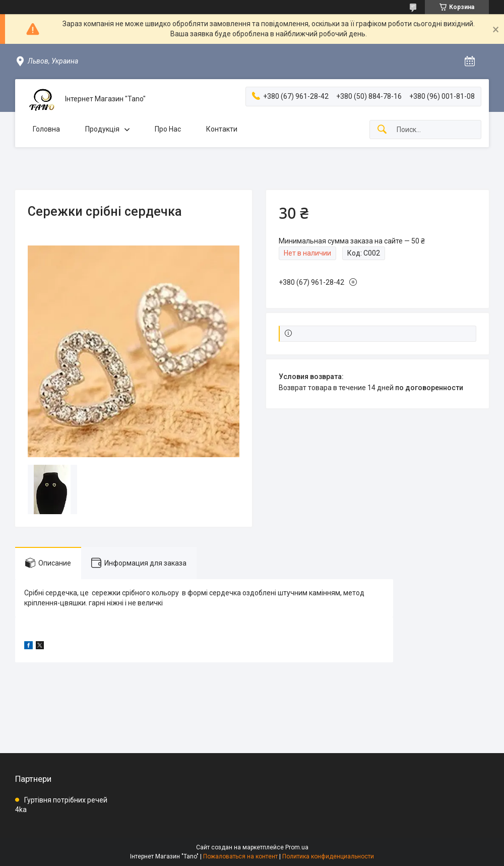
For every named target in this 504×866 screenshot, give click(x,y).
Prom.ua (297, 847)
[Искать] (382, 130)
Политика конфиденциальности (328, 856)
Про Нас (168, 129)
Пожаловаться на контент (240, 856)
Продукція (102, 129)
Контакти (222, 129)
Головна (46, 129)
